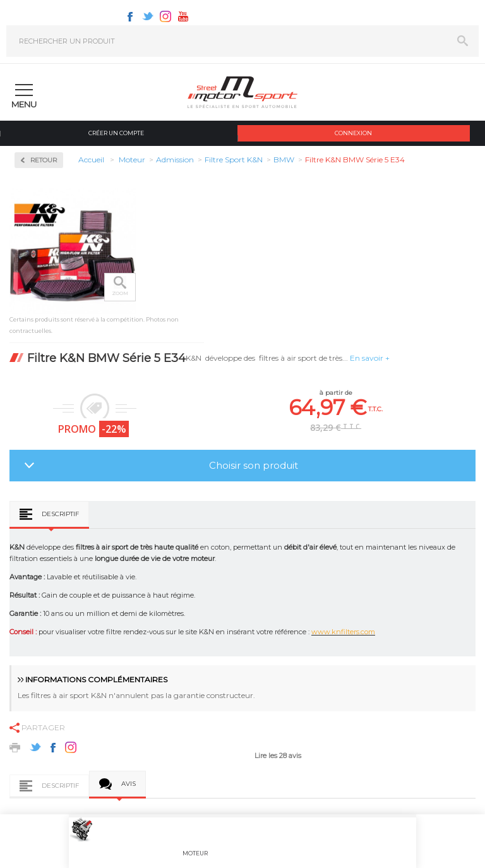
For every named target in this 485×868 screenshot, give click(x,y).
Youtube (183, 16)
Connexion (353, 133)
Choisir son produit (254, 465)
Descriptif (60, 514)
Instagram (165, 16)
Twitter (148, 16)
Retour (44, 160)
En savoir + (370, 358)
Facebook (130, 16)
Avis (129, 784)
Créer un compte (116, 133)
